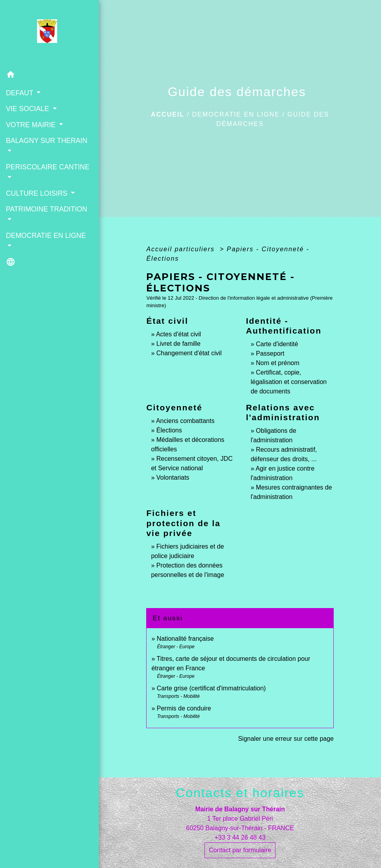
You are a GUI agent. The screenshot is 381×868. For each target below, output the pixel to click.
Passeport (270, 353)
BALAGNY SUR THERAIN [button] (47, 141)
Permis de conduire (184, 708)
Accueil (168, 114)
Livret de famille (178, 344)
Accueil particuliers (182, 249)
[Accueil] (49, 33)
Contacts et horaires (240, 793)
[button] (49, 76)
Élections (169, 430)
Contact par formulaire (240, 850)
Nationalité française (185, 639)
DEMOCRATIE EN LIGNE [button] (46, 236)
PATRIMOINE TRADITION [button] (46, 209)
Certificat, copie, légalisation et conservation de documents (289, 382)
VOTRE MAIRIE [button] (32, 125)
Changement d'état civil (189, 353)
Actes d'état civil (178, 334)
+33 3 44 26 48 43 (240, 837)
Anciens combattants (185, 421)
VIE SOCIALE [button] (28, 109)
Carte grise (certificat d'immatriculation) (211, 688)
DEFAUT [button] (20, 93)
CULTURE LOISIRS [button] (38, 193)
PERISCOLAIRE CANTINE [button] (48, 167)
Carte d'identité (277, 344)
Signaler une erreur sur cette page (286, 739)
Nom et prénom (278, 363)
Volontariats (173, 478)
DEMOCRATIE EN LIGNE (236, 114)
